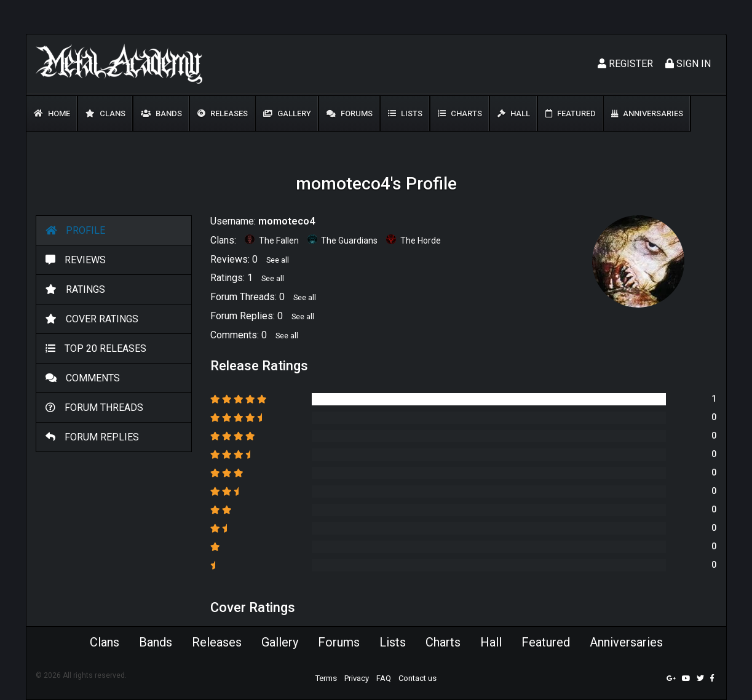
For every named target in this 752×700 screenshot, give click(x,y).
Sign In (688, 64)
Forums (350, 113)
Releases (223, 113)
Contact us (418, 678)
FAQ (384, 678)
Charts (460, 113)
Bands (161, 113)
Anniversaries (647, 113)
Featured (571, 113)
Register (625, 64)
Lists (405, 113)
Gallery (287, 113)
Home (52, 113)
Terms (326, 678)
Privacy (357, 678)
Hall (514, 113)
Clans (105, 113)
